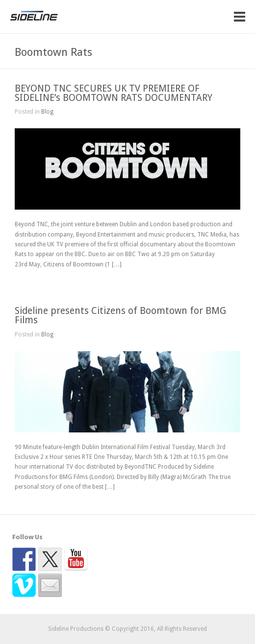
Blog (47, 112)
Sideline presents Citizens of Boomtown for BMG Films (120, 315)
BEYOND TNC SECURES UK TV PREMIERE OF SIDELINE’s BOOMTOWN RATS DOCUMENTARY (114, 93)
